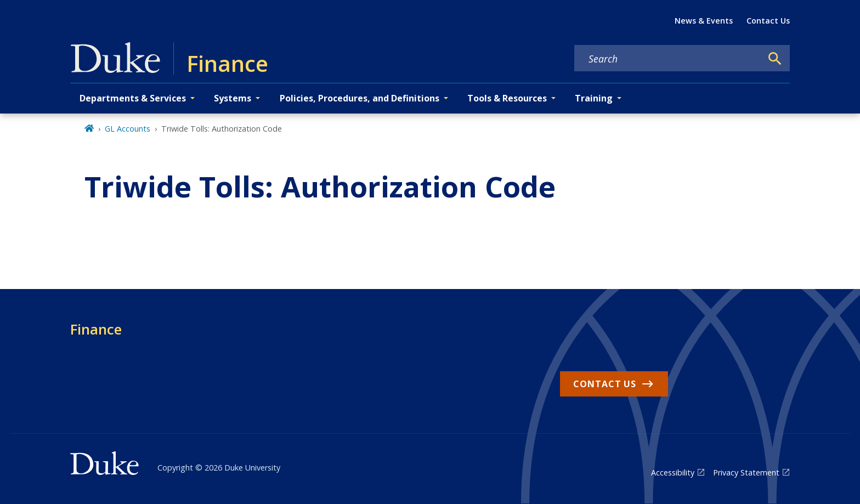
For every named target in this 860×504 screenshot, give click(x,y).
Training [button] (594, 98)
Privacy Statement (746, 472)
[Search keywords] (668, 59)
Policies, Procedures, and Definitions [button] (360, 98)
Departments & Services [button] (133, 98)
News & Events (704, 21)
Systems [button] (233, 98)
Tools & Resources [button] (507, 98)
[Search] (775, 59)
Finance (96, 329)
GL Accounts (128, 129)
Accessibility (673, 472)
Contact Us (768, 21)
